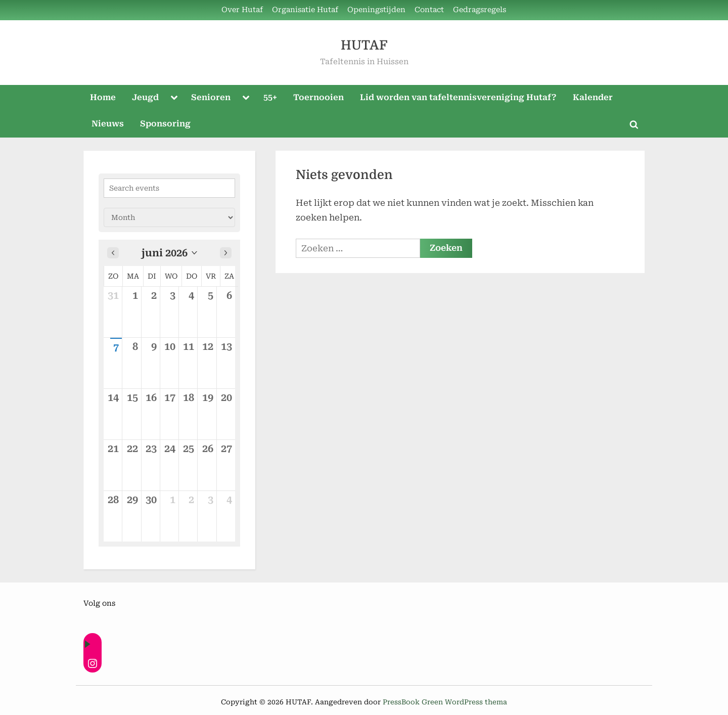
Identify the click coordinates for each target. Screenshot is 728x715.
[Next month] (226, 253)
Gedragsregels (480, 10)
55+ (270, 97)
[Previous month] (113, 253)
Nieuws (108, 124)
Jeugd (145, 97)
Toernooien (318, 97)
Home (103, 97)
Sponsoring (165, 124)
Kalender (593, 97)
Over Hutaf (242, 10)
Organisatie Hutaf (305, 10)
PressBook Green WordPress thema (445, 702)
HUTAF (364, 45)
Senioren (211, 97)
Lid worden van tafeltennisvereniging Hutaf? (458, 97)
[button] (169, 253)
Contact (429, 10)
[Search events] (169, 188)
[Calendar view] (169, 217)
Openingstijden (376, 10)
